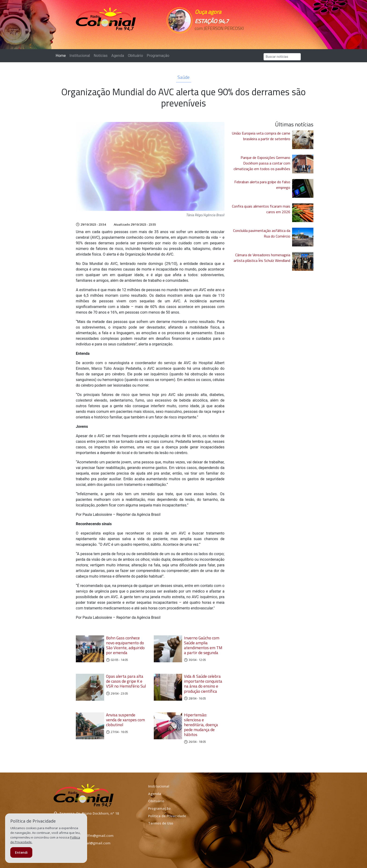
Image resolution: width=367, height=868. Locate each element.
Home (62, 55)
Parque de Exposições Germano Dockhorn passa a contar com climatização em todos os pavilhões (262, 163)
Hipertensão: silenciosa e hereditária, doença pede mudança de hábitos (201, 725)
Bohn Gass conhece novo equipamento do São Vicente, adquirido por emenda (125, 645)
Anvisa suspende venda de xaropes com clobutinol (125, 720)
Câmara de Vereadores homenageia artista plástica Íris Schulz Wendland (262, 258)
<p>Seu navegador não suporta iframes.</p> (216, 37)
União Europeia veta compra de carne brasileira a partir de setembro (261, 136)
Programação (158, 56)
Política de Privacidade (167, 816)
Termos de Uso (161, 823)
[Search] (282, 57)
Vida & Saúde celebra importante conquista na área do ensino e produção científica (203, 684)
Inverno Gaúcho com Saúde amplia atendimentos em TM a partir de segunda (203, 645)
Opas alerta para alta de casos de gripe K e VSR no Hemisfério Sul (126, 681)
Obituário (135, 56)
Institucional (80, 56)
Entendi (21, 852)
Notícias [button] (101, 56)
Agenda (117, 56)
